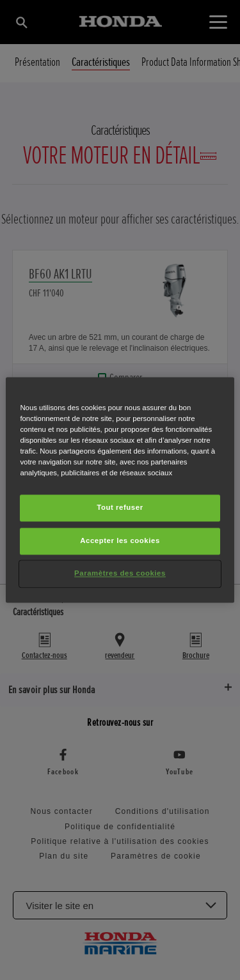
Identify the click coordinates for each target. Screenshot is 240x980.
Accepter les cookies (120, 541)
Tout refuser (120, 508)
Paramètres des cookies (120, 574)
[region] (120, 490)
